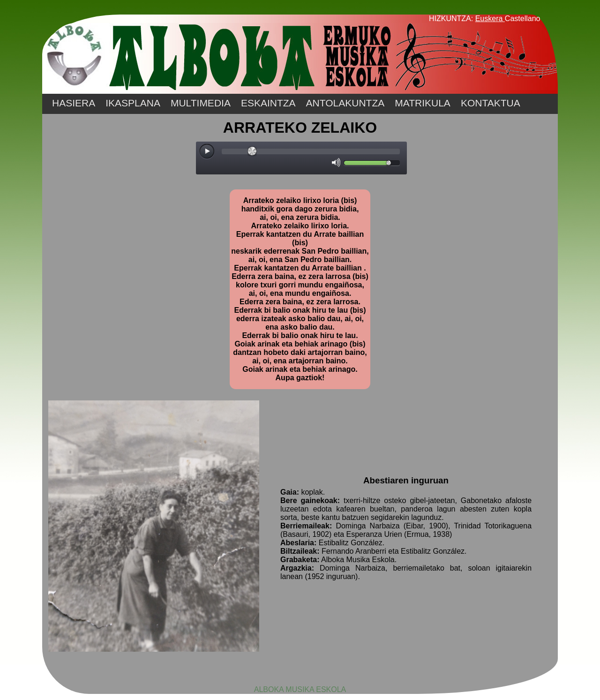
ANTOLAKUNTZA (345, 103)
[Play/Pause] (207, 152)
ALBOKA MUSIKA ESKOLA (300, 689)
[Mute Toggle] (336, 162)
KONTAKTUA (491, 103)
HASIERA (74, 103)
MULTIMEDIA (201, 103)
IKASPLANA (133, 103)
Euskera (489, 19)
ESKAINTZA (268, 103)
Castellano (523, 19)
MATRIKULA (423, 103)
